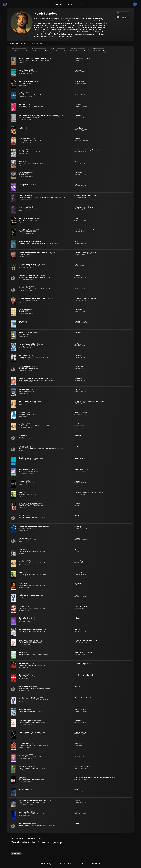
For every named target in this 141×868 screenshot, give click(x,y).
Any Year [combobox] (15, 50)
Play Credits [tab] (37, 43)
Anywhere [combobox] (74, 50)
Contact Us (16, 854)
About (83, 4)
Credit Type (93, 48)
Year (13, 48)
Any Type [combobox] (54, 50)
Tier (32, 48)
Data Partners (95, 864)
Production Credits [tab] (18, 43)
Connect (71, 4)
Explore (58, 4)
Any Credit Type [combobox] (95, 50)
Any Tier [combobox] (34, 50)
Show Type (54, 48)
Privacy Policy (46, 864)
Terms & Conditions (64, 864)
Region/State (74, 48)
